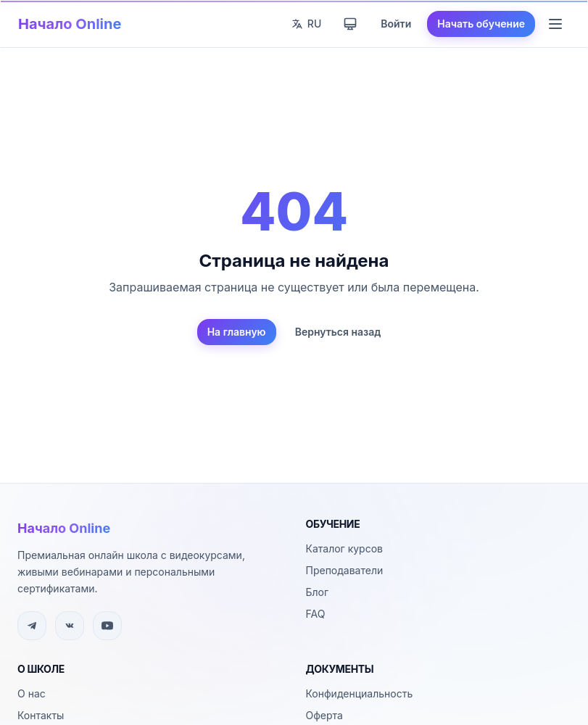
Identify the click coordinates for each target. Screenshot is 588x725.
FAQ (316, 614)
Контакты (41, 715)
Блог (318, 592)
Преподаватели (345, 570)
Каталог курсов (344, 548)
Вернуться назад (338, 332)
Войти (396, 24)
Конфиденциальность (360, 693)
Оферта (324, 715)
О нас (32, 693)
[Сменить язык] (306, 24)
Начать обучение (481, 24)
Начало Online (70, 24)
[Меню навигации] (555, 24)
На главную (237, 332)
